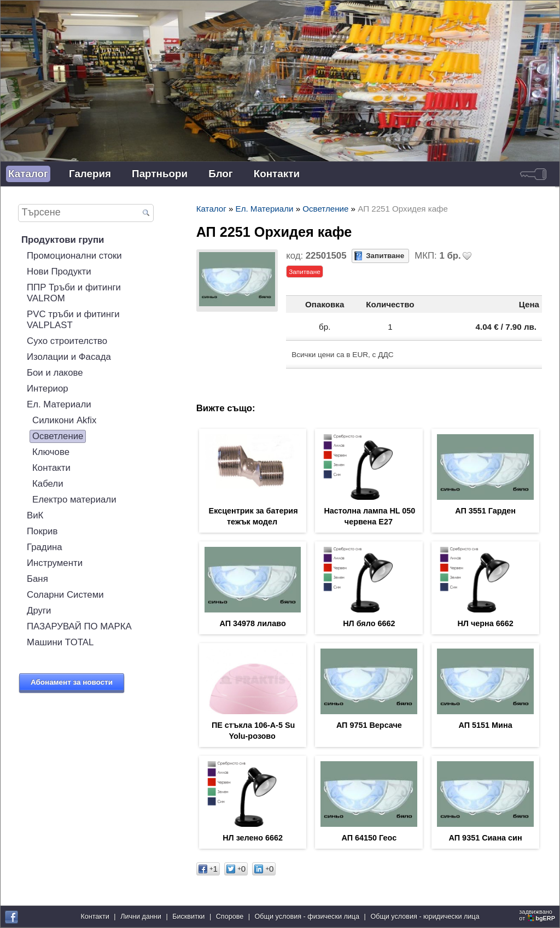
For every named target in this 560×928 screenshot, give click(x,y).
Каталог (28, 174)
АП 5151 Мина (486, 725)
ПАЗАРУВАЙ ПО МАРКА (79, 626)
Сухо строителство (67, 341)
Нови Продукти (59, 272)
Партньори (160, 174)
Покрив (42, 531)
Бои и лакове (55, 373)
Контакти (277, 174)
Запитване (385, 256)
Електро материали (74, 500)
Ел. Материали (59, 404)
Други (39, 611)
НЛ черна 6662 (485, 623)
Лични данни (141, 917)
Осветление (58, 436)
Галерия (90, 174)
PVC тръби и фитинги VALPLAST (73, 320)
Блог (221, 174)
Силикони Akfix (64, 420)
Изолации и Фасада (69, 357)
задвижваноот (538, 915)
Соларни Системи (65, 595)
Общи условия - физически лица (307, 917)
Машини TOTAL (60, 642)
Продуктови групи (63, 240)
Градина (45, 547)
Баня (37, 579)
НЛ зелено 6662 (253, 838)
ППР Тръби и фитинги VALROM (74, 293)
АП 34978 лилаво (253, 623)
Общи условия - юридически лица (425, 917)
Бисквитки (188, 917)
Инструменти (55, 563)
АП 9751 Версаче (369, 725)
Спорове (230, 917)
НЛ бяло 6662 (369, 623)
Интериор (48, 389)
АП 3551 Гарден (485, 511)
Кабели (48, 484)
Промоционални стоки (74, 256)
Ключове (51, 452)
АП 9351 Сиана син (486, 838)
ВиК (35, 515)
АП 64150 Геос (369, 838)
